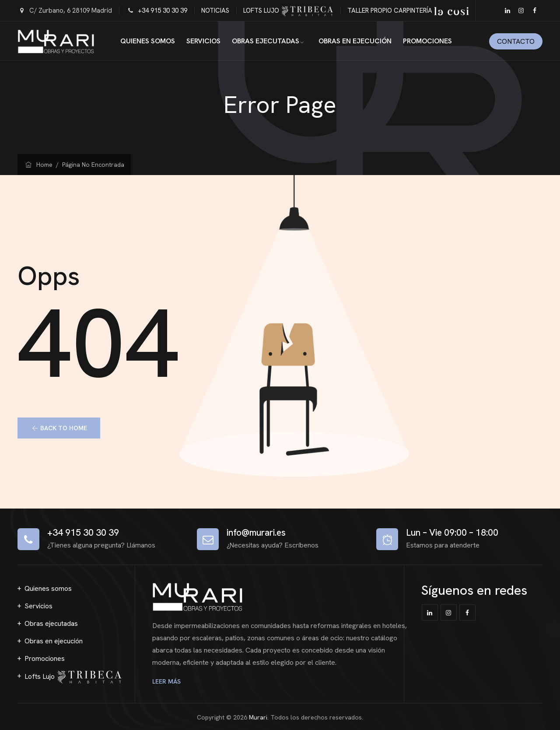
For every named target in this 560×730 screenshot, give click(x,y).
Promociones (427, 41)
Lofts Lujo (73, 677)
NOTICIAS (215, 11)
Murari (258, 717)
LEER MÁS (168, 681)
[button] (59, 428)
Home (38, 165)
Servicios (203, 41)
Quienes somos (148, 41)
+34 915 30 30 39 (163, 11)
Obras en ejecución (355, 41)
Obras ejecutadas (266, 41)
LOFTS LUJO (288, 11)
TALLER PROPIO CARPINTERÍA (408, 11)
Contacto (516, 41)
